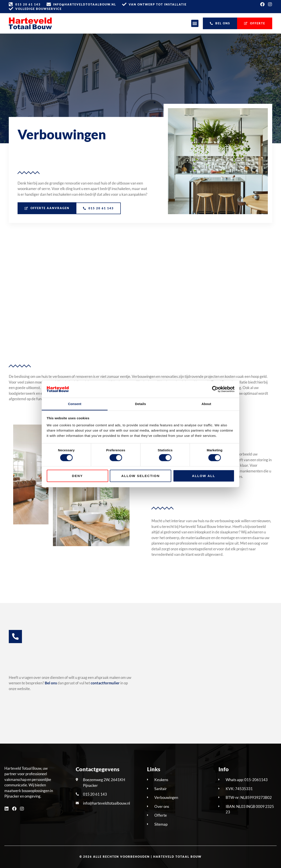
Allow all (204, 476)
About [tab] (206, 404)
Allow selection (141, 476)
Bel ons (51, 683)
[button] (195, 23)
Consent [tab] (75, 404)
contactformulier (105, 683)
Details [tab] (140, 404)
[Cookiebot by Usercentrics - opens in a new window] (215, 389)
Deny (77, 476)
